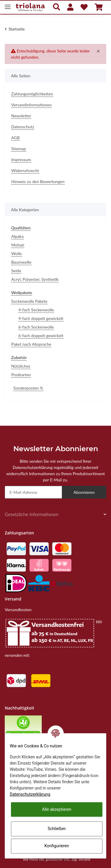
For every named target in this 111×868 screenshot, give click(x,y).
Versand (84, 859)
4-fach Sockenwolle (36, 310)
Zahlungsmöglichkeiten (32, 94)
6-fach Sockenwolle (36, 327)
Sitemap (19, 149)
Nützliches (21, 366)
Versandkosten (18, 610)
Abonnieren (84, 492)
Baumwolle (21, 262)
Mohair (18, 245)
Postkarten (21, 375)
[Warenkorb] (99, 7)
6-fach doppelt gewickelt (41, 335)
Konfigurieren (57, 846)
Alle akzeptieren (57, 809)
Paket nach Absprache (31, 344)
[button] (57, 7)
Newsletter (21, 116)
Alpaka (17, 236)
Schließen (57, 829)
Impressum (21, 160)
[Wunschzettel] (84, 7)
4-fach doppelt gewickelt (41, 318)
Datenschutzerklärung (30, 794)
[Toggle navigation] (8, 4)
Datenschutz (23, 127)
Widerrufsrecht (25, 170)
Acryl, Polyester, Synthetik (35, 279)
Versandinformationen (31, 105)
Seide (16, 271)
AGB (16, 138)
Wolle (17, 253)
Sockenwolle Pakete (29, 301)
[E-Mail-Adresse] (33, 492)
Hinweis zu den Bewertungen (38, 181)
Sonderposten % (28, 388)
